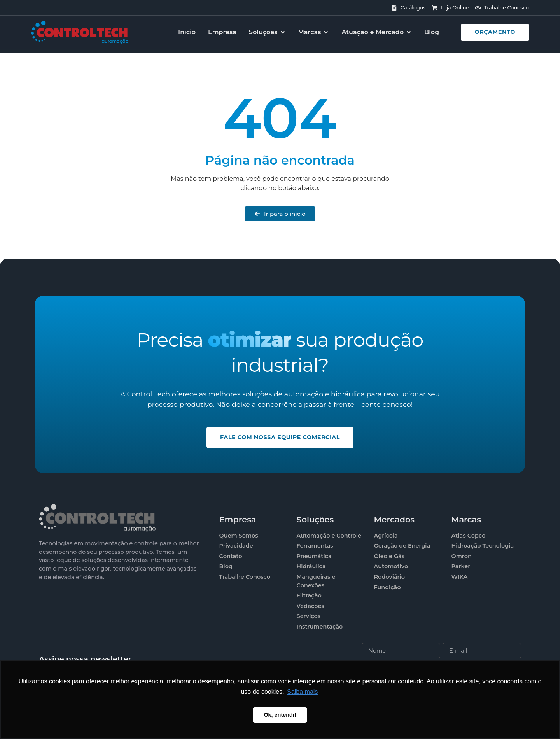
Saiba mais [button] (302, 692)
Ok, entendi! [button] (280, 715)
